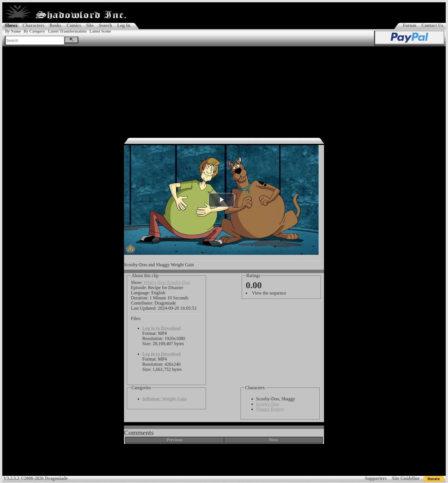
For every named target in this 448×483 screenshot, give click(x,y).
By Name (13, 31)
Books (55, 25)
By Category (34, 31)
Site (90, 25)
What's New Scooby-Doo (167, 282)
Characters (33, 25)
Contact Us (432, 25)
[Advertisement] (224, 89)
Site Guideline (406, 478)
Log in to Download (162, 328)
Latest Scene (100, 31)
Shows (11, 25)
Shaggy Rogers (270, 409)
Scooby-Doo (268, 404)
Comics (74, 25)
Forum (410, 25)
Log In (124, 25)
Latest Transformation (67, 31)
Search (105, 25)
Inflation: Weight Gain (164, 399)
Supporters (376, 478)
